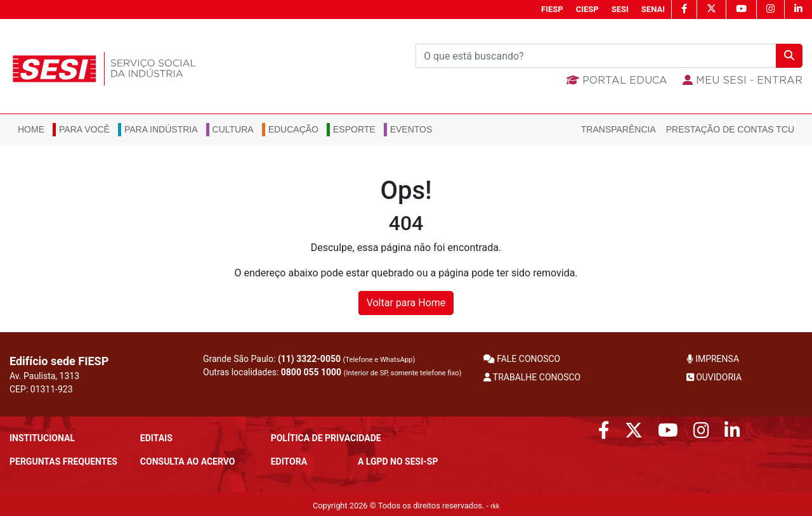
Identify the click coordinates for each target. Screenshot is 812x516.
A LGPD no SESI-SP (398, 461)
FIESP (552, 9)
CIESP (587, 9)
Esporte (354, 129)
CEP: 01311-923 (41, 389)
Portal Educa (617, 81)
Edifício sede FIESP (59, 361)
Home (31, 129)
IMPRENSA (713, 359)
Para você (84, 129)
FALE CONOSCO (522, 359)
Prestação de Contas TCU (730, 129)
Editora (289, 461)
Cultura (233, 129)
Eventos (411, 129)
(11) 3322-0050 (309, 359)
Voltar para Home (406, 303)
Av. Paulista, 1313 (44, 376)
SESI (620, 9)
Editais (156, 438)
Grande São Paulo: (309, 359)
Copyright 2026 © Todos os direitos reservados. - (406, 506)
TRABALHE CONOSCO (532, 377)
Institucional (42, 438)
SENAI (653, 9)
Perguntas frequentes (63, 461)
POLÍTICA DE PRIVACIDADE (326, 438)
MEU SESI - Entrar (743, 81)
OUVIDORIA (714, 377)
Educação (293, 129)
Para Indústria (161, 129)
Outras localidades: (332, 372)
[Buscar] (596, 56)
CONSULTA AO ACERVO (188, 461)
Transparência (619, 129)
